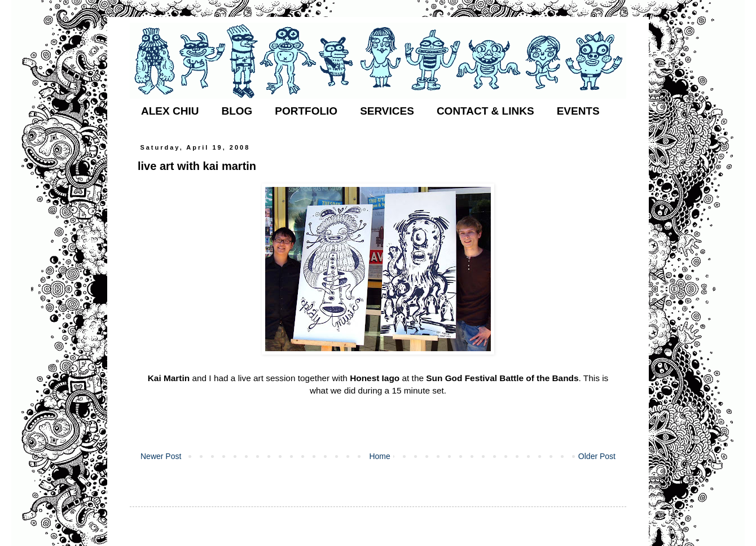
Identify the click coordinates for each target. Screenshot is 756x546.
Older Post (597, 456)
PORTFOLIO (306, 111)
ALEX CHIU (170, 111)
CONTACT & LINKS (485, 111)
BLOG (237, 111)
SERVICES (387, 111)
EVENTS (578, 111)
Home (379, 456)
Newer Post (161, 456)
